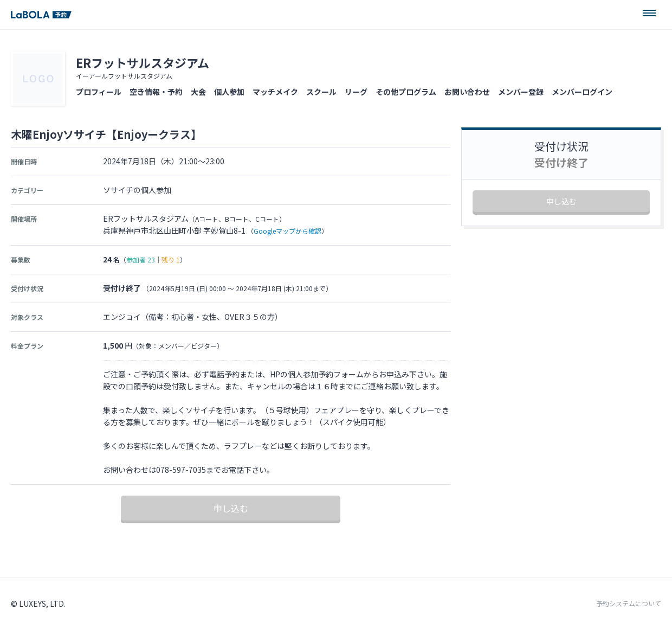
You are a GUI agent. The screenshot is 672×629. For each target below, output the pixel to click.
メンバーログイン (582, 92)
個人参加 (229, 92)
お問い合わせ (467, 92)
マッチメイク (275, 92)
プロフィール (99, 92)
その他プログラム (406, 92)
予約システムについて (629, 604)
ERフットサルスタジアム (143, 62)
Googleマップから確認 (287, 231)
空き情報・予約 (156, 92)
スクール (321, 92)
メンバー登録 (521, 92)
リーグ (356, 92)
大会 (198, 92)
